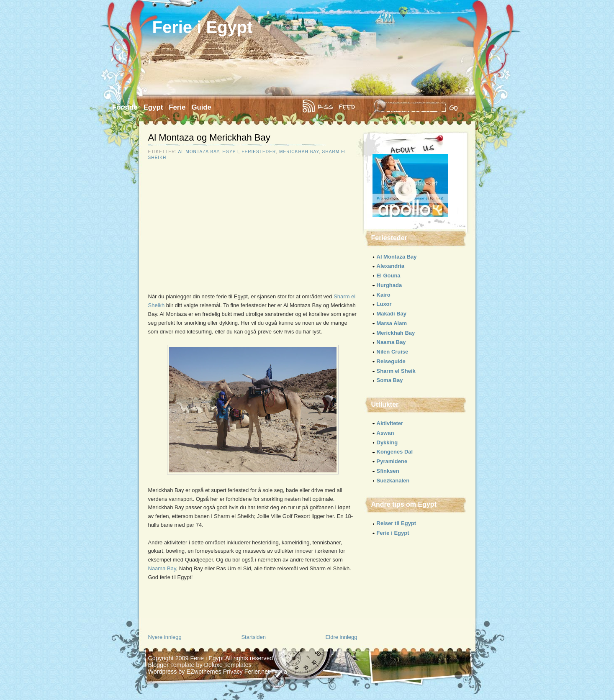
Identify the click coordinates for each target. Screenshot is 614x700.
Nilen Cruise (393, 352)
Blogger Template (171, 665)
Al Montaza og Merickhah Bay (209, 137)
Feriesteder (259, 152)
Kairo (384, 295)
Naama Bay (162, 568)
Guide (201, 107)
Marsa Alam (392, 323)
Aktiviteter (390, 423)
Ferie (177, 107)
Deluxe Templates (228, 665)
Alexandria (390, 266)
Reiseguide (391, 361)
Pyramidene (392, 461)
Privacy (233, 672)
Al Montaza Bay (198, 152)
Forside (125, 107)
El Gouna (389, 276)
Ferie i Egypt (203, 27)
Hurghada (389, 285)
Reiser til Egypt (397, 523)
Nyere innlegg (165, 637)
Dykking (387, 442)
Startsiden (253, 637)
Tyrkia (279, 672)
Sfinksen (388, 471)
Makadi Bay (392, 314)
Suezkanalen (393, 481)
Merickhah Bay (299, 152)
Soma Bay (390, 380)
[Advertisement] (218, 231)
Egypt (153, 107)
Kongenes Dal (395, 452)
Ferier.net (257, 672)
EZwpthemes (204, 672)
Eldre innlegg (342, 637)
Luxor (384, 304)
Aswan (385, 433)
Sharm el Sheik (396, 371)
